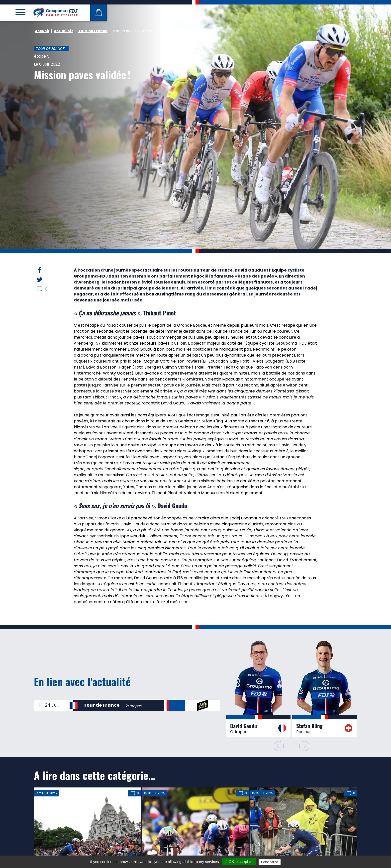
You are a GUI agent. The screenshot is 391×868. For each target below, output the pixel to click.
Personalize (270, 862)
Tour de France (93, 31)
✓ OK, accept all (239, 862)
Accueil (42, 31)
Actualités (64, 31)
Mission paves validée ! (82, 75)
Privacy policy (294, 862)
